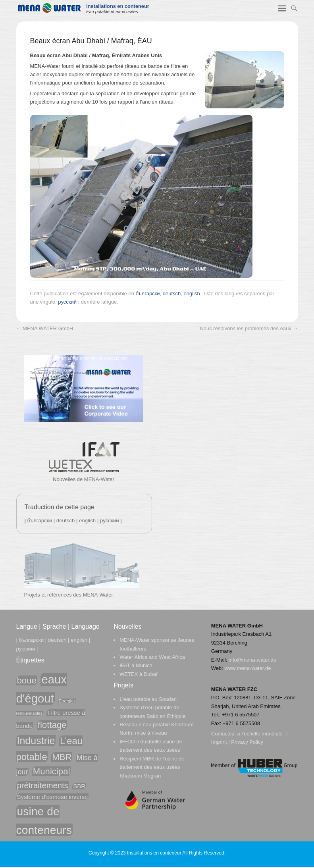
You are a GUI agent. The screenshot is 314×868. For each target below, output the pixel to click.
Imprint (219, 742)
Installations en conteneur (118, 6)
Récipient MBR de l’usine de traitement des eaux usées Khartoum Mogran (152, 767)
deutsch (172, 294)
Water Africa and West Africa (152, 657)
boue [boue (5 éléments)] (27, 680)
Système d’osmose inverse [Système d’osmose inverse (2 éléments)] (53, 797)
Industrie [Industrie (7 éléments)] (36, 741)
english (192, 294)
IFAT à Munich (136, 665)
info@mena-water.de (252, 660)
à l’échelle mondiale (260, 734)
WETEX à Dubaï (138, 674)
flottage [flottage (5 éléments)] (52, 725)
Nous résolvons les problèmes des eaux (249, 328)
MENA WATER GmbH (45, 328)
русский (67, 302)
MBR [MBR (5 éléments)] (62, 757)
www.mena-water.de (248, 668)
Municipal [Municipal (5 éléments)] (52, 771)
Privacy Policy (247, 742)
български (147, 294)
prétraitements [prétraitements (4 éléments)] (43, 785)
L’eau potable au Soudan (148, 699)
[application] (84, 388)
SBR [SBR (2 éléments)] (79, 786)
